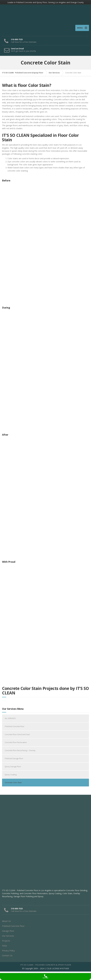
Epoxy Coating (11, 776)
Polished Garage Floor (14, 760)
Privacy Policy (8, 952)
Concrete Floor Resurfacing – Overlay (20, 752)
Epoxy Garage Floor (13, 768)
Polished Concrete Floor (15, 728)
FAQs (5, 947)
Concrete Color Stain (13, 784)
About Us (6, 923)
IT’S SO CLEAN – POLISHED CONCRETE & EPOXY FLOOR (46, 966)
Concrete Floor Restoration (16, 744)
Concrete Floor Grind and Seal (17, 736)
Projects (6, 942)
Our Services (8, 937)
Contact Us (7, 957)
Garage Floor (8, 932)
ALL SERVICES (10, 720)
